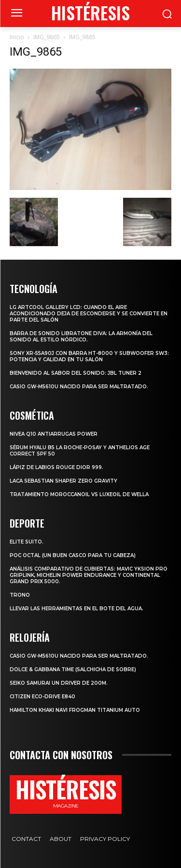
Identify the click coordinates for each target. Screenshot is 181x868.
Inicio (17, 37)
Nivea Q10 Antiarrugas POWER (54, 434)
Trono (20, 595)
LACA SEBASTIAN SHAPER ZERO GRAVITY (63, 481)
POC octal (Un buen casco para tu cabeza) (73, 555)
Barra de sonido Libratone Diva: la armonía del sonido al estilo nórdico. (81, 337)
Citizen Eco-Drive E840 (42, 697)
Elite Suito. (27, 542)
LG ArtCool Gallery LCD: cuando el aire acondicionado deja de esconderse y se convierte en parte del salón (89, 314)
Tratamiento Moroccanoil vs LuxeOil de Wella (79, 494)
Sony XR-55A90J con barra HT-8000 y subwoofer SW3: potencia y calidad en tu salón (89, 356)
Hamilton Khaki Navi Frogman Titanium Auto (75, 710)
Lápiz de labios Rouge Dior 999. (56, 467)
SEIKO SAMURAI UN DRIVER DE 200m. (59, 683)
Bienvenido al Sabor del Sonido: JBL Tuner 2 (76, 373)
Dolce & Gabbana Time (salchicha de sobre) (73, 669)
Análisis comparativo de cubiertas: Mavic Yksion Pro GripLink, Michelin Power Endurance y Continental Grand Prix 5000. (89, 575)
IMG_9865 (47, 37)
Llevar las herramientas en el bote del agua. (77, 609)
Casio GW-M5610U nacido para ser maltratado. (79, 387)
